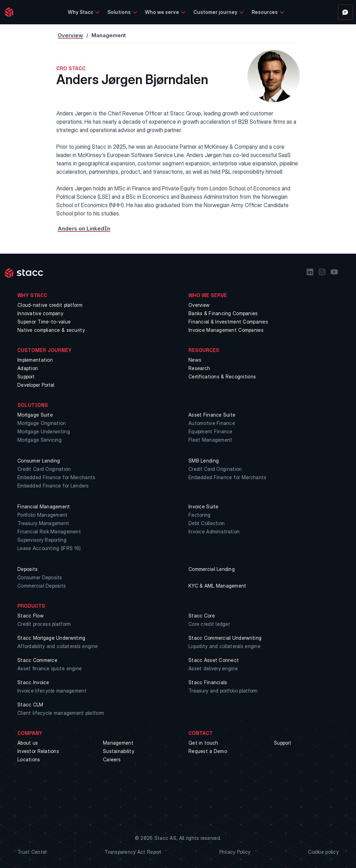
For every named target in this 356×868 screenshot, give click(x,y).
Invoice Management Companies (226, 330)
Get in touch (203, 743)
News (195, 360)
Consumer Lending (39, 461)
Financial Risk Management (49, 531)
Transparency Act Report (133, 852)
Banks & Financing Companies (223, 313)
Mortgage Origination (42, 423)
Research (199, 368)
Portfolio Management (43, 515)
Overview (70, 35)
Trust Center (32, 852)
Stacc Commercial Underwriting (225, 638)
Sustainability (119, 751)
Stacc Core (202, 616)
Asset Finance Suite (212, 415)
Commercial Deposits (42, 586)
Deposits (27, 569)
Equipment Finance (211, 431)
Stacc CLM (30, 705)
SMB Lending (204, 461)
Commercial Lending (212, 569)
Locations (29, 759)
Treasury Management (43, 523)
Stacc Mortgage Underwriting (51, 638)
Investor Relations (38, 751)
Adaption (28, 368)
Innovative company (40, 313)
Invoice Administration (214, 531)
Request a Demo (208, 751)
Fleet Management (210, 440)
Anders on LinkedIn (84, 228)
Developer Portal (36, 385)
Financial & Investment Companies (228, 322)
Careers (112, 759)
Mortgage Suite (35, 415)
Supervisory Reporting (42, 540)
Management (118, 743)
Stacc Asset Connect (214, 660)
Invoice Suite (204, 506)
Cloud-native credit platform (50, 305)
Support (26, 376)
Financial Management (44, 506)
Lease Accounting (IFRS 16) (49, 548)
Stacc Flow (31, 616)
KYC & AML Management (217, 586)
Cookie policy (323, 852)
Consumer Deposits (40, 577)
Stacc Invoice (33, 682)
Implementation (35, 360)
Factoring (200, 515)
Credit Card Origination (44, 469)
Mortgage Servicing (39, 440)
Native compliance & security (51, 330)
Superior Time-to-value (44, 322)
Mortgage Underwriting (44, 431)
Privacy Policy (235, 852)
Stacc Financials (208, 682)
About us (28, 743)
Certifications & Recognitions (222, 376)
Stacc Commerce (37, 660)
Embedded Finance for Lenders (53, 486)
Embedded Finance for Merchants (56, 477)
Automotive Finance (212, 423)
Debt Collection (207, 523)
